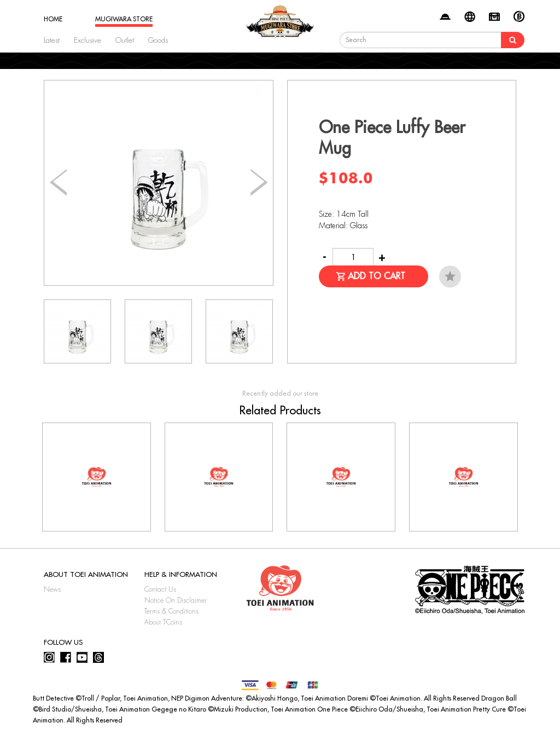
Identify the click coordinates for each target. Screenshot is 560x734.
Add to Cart (377, 276)
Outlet (125, 40)
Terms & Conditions (171, 611)
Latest (52, 40)
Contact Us (160, 589)
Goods (158, 40)
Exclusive (87, 40)
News (52, 589)
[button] (259, 183)
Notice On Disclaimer (176, 600)
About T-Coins (163, 622)
